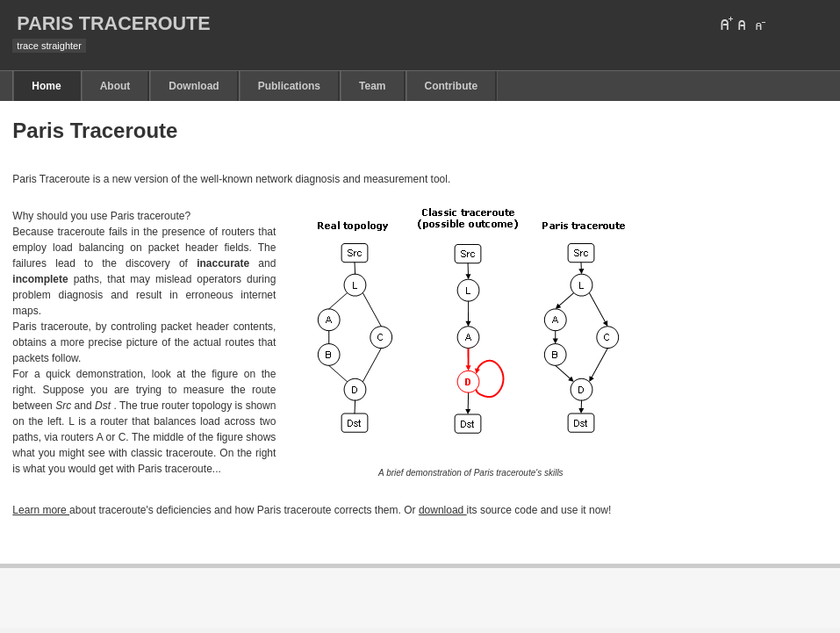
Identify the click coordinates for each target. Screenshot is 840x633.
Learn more (41, 510)
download (443, 510)
